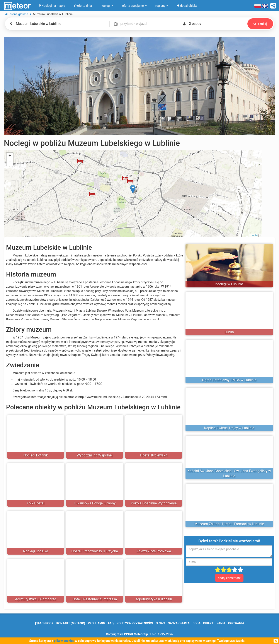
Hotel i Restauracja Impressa (95, 599)
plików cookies (64, 641)
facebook (44, 623)
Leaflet (254, 235)
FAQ (111, 623)
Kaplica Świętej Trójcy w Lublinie (229, 428)
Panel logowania (230, 623)
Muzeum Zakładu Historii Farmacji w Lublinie (229, 524)
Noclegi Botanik (36, 455)
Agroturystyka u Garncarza (36, 599)
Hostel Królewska (154, 455)
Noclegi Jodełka (36, 551)
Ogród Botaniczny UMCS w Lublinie (229, 380)
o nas (160, 623)
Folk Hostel (36, 503)
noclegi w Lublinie (229, 284)
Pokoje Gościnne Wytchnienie (154, 503)
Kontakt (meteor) (71, 623)
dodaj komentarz (229, 578)
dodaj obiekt (203, 623)
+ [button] (10, 156)
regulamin (96, 623)
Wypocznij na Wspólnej (95, 455)
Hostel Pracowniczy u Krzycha (95, 551)
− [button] (10, 162)
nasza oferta (179, 623)
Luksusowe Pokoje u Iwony (95, 503)
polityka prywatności (135, 623)
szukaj (260, 24)
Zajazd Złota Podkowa (154, 551)
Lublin (229, 332)
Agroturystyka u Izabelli (154, 599)
